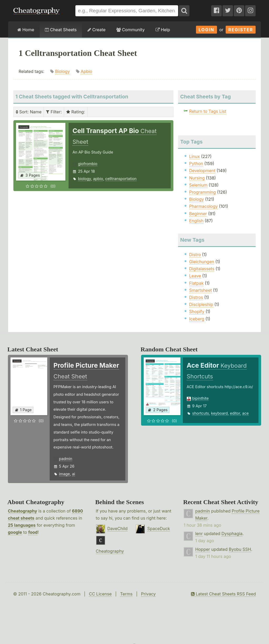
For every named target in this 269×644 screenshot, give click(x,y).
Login (206, 30)
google (15, 532)
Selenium (198, 185)
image (64, 474)
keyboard (220, 413)
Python (196, 163)
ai (74, 474)
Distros (196, 297)
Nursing (197, 178)
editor (235, 413)
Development (202, 171)
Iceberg (197, 319)
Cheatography (22, 511)
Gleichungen (202, 262)
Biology (63, 71)
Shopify (197, 312)
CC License (100, 594)
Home (26, 30)
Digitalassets (202, 269)
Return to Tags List (208, 111)
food (33, 532)
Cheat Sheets (61, 30)
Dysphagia (232, 534)
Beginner (198, 214)
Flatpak (196, 283)
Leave (195, 276)
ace (245, 413)
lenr (199, 534)
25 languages (22, 525)
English (196, 221)
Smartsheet (200, 290)
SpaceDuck (159, 529)
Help (163, 30)
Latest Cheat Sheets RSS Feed (223, 594)
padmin (66, 459)
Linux (195, 156)
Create (97, 30)
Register (241, 30)
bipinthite (201, 398)
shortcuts (201, 413)
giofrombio (88, 164)
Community (131, 30)
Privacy (148, 594)
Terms (126, 594)
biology (84, 179)
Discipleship (201, 304)
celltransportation (121, 179)
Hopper (203, 549)
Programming (203, 192)
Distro (195, 255)
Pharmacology (203, 206)
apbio (98, 179)
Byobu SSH (240, 549)
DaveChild (118, 529)
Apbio (86, 71)
